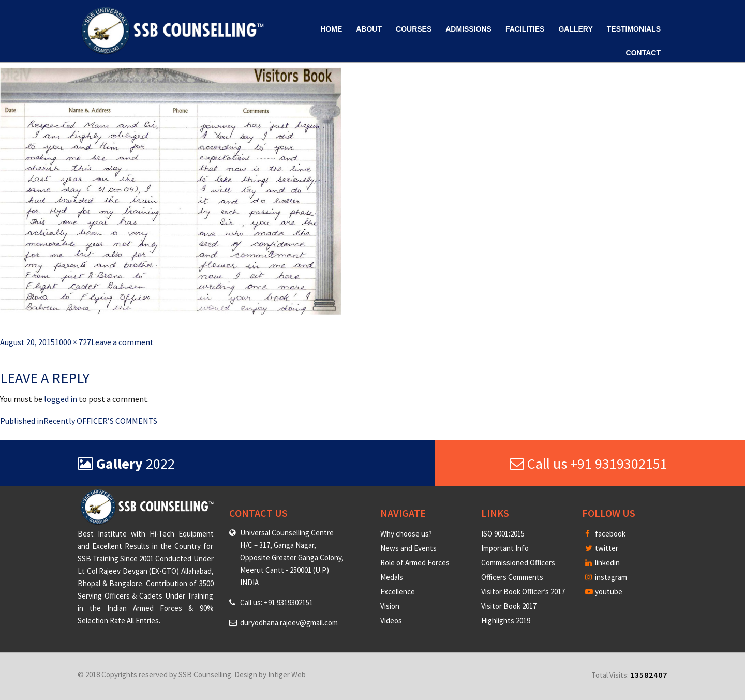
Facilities (525, 29)
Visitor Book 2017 (509, 606)
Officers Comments (512, 577)
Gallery (575, 29)
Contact (643, 53)
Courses (414, 29)
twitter (602, 548)
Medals (392, 577)
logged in (61, 399)
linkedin (602, 563)
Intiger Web (287, 674)
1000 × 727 (73, 342)
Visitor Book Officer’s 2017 (523, 592)
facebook (605, 534)
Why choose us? (406, 534)
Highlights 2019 (506, 621)
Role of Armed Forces (415, 563)
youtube (604, 592)
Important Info (505, 548)
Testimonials (634, 29)
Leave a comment (122, 342)
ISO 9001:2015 (503, 534)
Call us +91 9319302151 (588, 464)
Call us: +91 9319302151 (277, 602)
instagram (606, 577)
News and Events (408, 548)
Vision (390, 606)
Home (331, 29)
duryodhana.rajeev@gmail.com (289, 623)
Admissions (468, 29)
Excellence (398, 592)
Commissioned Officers (518, 563)
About (369, 29)
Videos (391, 621)
